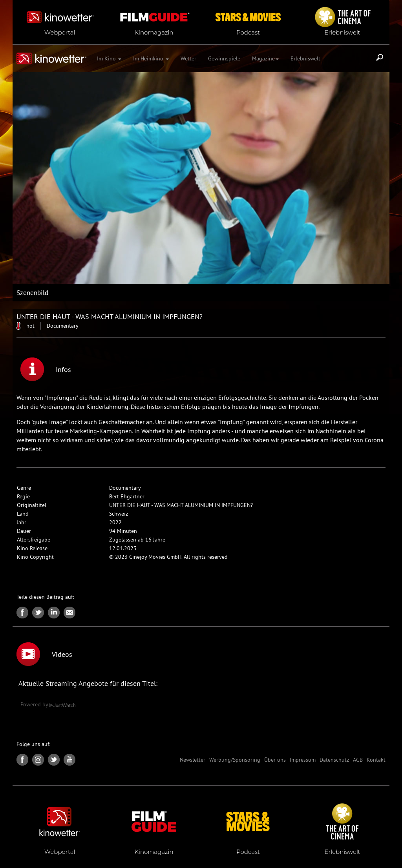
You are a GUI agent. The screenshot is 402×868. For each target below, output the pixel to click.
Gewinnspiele (224, 58)
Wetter (188, 58)
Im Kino (109, 58)
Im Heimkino (151, 58)
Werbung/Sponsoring (235, 760)
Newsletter (193, 760)
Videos (44, 654)
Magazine (265, 58)
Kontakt (376, 760)
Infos (46, 369)
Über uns (275, 760)
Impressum (303, 760)
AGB (358, 760)
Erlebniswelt (305, 58)
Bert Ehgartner (127, 496)
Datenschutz (334, 760)
